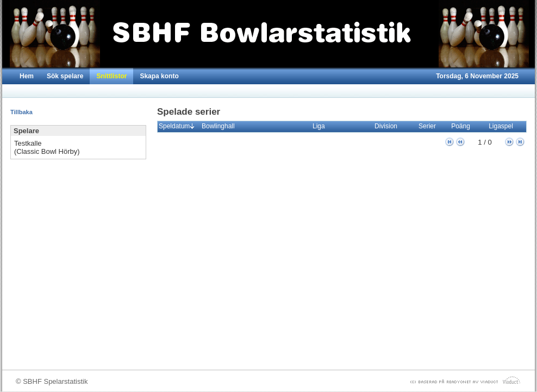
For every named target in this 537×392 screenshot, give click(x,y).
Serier (430, 126)
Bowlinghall (221, 126)
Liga (321, 126)
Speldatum (177, 126)
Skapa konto (159, 76)
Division (388, 126)
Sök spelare (65, 76)
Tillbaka (21, 112)
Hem (27, 76)
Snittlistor (111, 76)
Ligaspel (503, 126)
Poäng (463, 126)
